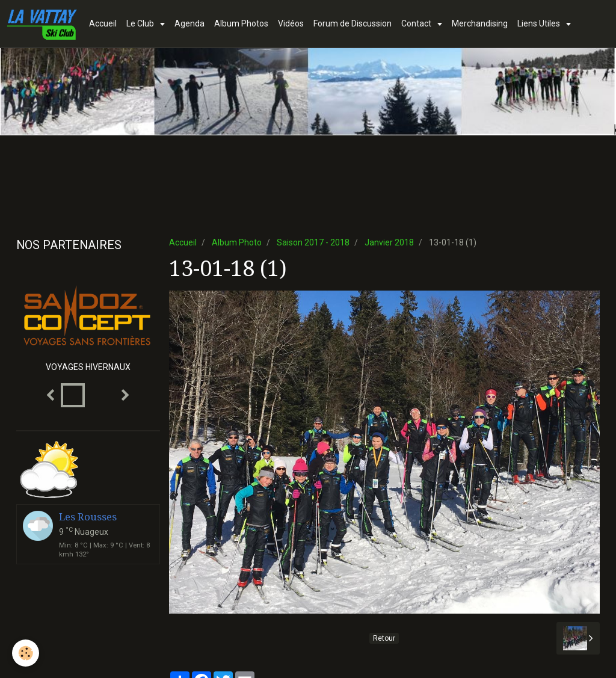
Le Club (141, 23)
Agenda (189, 23)
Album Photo (237, 242)
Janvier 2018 (389, 242)
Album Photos (241, 23)
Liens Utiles (540, 23)
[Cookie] (26, 653)
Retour (384, 638)
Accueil (103, 23)
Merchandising (480, 23)
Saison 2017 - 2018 (313, 242)
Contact (417, 23)
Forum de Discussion (353, 23)
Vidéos (291, 23)
